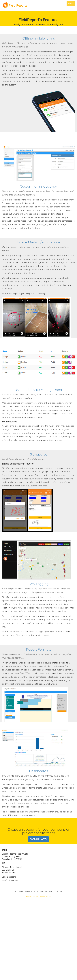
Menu (71, 4)
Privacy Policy (31, 897)
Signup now (38, 839)
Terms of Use (45, 897)
